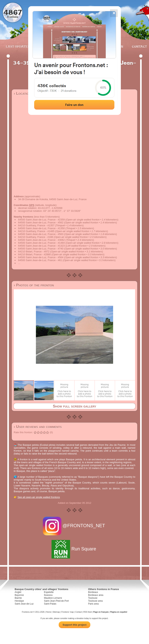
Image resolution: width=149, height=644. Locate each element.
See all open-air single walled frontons (39, 497)
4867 (13, 12)
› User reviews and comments (38, 427)
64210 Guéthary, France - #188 (36, 237)
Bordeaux (93, 592)
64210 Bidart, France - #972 (34, 252)
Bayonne (19, 595)
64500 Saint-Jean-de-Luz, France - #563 (41, 234)
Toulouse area (95, 601)
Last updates (18, 46)
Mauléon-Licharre (53, 598)
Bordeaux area (96, 595)
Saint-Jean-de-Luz (24, 604)
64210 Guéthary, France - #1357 (36, 225)
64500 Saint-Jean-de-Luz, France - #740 (41, 249)
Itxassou (48, 595)
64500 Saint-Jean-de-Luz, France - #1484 (41, 243)
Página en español (119, 612)
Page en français (101, 612)
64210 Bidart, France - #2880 (34, 254)
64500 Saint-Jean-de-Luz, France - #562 (41, 222)
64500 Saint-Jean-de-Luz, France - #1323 (41, 246)
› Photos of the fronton (34, 285)
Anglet (18, 592)
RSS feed (88, 612)
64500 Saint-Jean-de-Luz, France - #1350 (41, 228)
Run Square (74, 549)
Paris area (93, 604)
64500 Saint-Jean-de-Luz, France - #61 (40, 260)
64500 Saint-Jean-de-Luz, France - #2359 (41, 220)
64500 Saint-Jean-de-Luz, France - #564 (41, 257)
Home (49, 612)
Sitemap (56, 612)
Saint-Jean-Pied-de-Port (56, 601)
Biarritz (18, 598)
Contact (139, 46)
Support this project (74, 625)
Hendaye (19, 601)
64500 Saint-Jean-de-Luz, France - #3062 (41, 240)
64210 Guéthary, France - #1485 (36, 231)
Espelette (49, 592)
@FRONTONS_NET (75, 526)
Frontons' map (68, 612)
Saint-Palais (50, 604)
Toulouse (93, 598)
